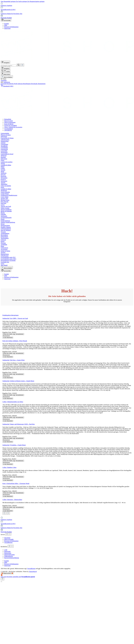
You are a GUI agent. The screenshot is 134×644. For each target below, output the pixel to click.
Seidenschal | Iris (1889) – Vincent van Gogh (15, 318)
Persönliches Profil (12, 84)
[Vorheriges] (4, 513)
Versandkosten (8, 542)
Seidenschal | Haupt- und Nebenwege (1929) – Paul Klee (19, 424)
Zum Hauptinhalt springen (8, 1)
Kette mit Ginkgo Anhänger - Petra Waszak (15, 341)
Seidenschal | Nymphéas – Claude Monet (14, 445)
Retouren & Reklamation (11, 27)
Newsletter (7, 538)
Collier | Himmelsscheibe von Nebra (13, 402)
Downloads (34, 84)
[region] (67, 415)
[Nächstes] (8, 513)
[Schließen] (1, 582)
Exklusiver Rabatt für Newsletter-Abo (11, 14)
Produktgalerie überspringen (11, 315)
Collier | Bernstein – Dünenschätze (12, 500)
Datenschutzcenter (9, 555)
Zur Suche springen (22, 1)
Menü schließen (7, 77)
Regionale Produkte (6, 18)
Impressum (7, 28)
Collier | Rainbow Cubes (9, 467)
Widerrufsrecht (8, 556)
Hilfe (6, 25)
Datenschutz (8, 553)
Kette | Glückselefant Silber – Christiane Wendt (16, 484)
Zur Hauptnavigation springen (36, 1)
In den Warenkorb (8, 338)
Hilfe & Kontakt (9, 539)
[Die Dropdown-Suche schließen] (22, 65)
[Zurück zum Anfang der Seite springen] (2, 579)
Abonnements (42, 84)
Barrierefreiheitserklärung (12, 558)
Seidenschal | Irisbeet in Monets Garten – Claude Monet (18, 381)
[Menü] (5, 62)
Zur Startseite (67, 305)
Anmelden (4, 80)
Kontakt (7, 24)
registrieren (7, 82)
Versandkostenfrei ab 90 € (8, 10)
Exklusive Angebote (6, 6)
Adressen (20, 84)
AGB (6, 550)
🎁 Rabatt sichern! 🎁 (7, 573)
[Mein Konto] (6, 74)
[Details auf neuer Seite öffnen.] (67, 576)
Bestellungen (27, 84)
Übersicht (4, 84)
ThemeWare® (33, 572)
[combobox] (9, 66)
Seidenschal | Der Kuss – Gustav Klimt (14, 360)
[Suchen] (18, 65)
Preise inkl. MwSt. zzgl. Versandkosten (13, 334)
